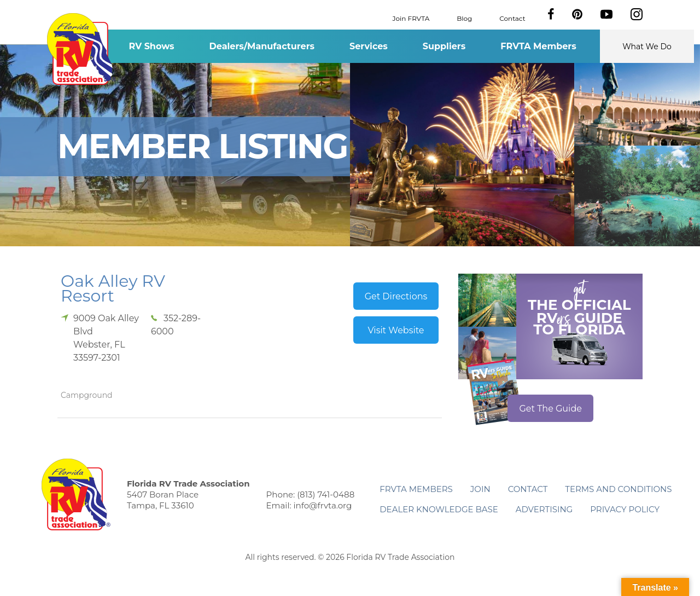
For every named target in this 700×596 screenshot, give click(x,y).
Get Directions (396, 296)
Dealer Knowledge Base (439, 509)
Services (369, 46)
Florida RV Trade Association (81, 49)
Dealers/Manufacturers (262, 46)
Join (480, 489)
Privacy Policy (625, 509)
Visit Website (396, 330)
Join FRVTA (411, 18)
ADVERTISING (544, 509)
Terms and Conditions (618, 489)
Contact (512, 18)
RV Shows (151, 46)
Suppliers (444, 46)
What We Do (647, 47)
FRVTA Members (538, 46)
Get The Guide (550, 409)
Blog (464, 18)
